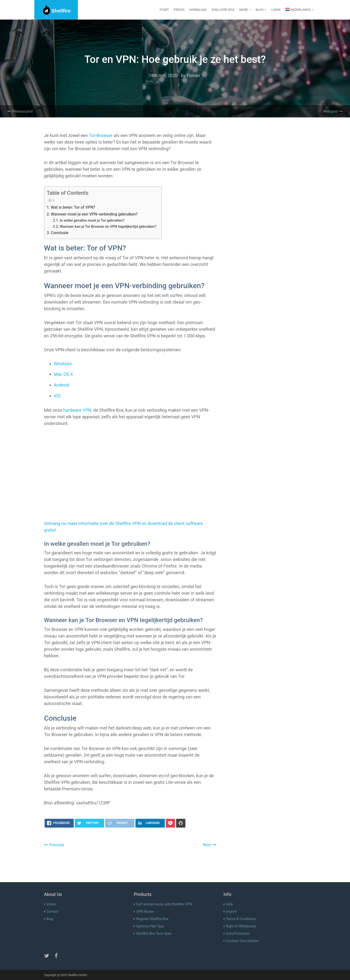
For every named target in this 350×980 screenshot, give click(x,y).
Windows (63, 364)
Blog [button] (261, 10)
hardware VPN (77, 410)
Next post (333, 111)
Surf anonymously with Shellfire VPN (163, 904)
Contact (51, 912)
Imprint (230, 912)
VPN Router (144, 912)
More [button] (245, 10)
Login (276, 10)
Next (210, 845)
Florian (193, 75)
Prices (179, 10)
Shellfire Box (223, 10)
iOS (57, 396)
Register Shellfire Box (151, 919)
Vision (50, 904)
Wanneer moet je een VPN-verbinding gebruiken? (94, 214)
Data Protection (237, 934)
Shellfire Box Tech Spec (153, 934)
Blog (49, 919)
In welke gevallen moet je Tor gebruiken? (92, 220)
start (164, 10)
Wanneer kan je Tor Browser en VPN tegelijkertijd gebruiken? (108, 227)
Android (62, 385)
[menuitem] (299, 10)
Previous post (20, 111)
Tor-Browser (101, 135)
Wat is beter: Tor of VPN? (73, 207)
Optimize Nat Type (149, 926)
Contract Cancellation (241, 941)
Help (228, 904)
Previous (54, 845)
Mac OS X (63, 374)
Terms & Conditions (240, 919)
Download (198, 10)
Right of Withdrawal (240, 926)
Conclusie (60, 233)
